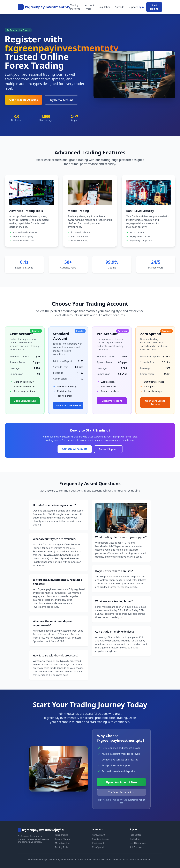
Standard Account (101, 839)
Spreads (120, 7)
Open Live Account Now (122, 782)
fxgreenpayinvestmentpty (47, 7)
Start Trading (154, 7)
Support (133, 7)
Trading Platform (75, 7)
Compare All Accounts (75, 449)
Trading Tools (61, 847)
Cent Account (99, 835)
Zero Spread (98, 847)
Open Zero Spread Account (155, 403)
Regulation (104, 7)
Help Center (135, 835)
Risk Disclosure (137, 847)
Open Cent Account (25, 401)
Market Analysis (63, 843)
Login (141, 7)
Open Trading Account (24, 100)
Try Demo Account (61, 100)
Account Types (90, 7)
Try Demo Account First (122, 792)
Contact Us (135, 839)
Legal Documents (138, 843)
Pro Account (98, 843)
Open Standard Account (68, 405)
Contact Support (108, 449)
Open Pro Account (112, 401)
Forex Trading (62, 835)
